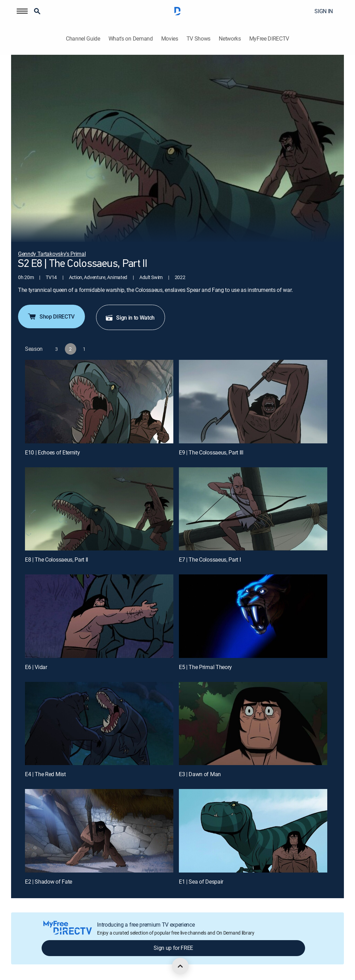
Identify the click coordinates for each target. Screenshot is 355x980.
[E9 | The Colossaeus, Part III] (253, 402)
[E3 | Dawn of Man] (253, 724)
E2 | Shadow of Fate (49, 882)
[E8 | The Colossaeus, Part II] (99, 509)
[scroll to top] (180, 966)
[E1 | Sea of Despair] (253, 831)
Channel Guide (83, 39)
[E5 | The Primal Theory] (253, 616)
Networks (230, 39)
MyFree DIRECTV (269, 39)
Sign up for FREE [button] (173, 948)
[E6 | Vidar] (99, 616)
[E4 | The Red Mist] (99, 724)
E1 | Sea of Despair (201, 882)
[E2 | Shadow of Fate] (99, 831)
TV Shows (198, 39)
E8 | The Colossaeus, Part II (57, 560)
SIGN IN (324, 11)
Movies (170, 39)
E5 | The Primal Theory (205, 667)
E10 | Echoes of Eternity (52, 452)
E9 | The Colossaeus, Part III (211, 452)
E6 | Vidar (36, 667)
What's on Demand (131, 39)
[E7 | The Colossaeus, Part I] (253, 509)
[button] (22, 11)
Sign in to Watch (130, 318)
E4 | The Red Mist (45, 774)
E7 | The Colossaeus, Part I (210, 560)
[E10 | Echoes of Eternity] (99, 402)
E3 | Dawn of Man (200, 774)
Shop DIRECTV (51, 316)
